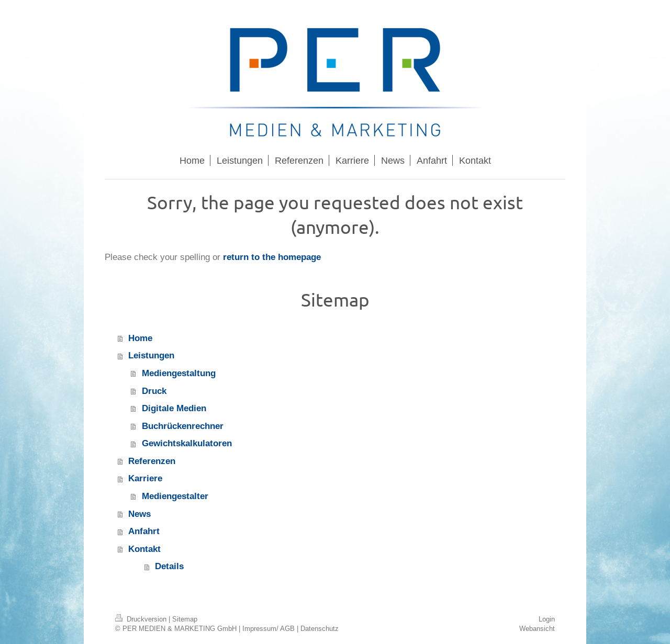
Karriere (145, 478)
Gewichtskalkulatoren (187, 443)
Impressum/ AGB (269, 628)
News (139, 514)
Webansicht (537, 628)
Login (547, 619)
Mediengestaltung (179, 373)
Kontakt (144, 549)
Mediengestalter (175, 496)
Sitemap (185, 619)
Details (169, 566)
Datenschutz (320, 628)
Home (140, 338)
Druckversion (142, 619)
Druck (154, 391)
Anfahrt (144, 531)
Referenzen (152, 461)
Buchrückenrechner (183, 426)
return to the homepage (272, 257)
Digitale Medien (174, 408)
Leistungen (151, 355)
